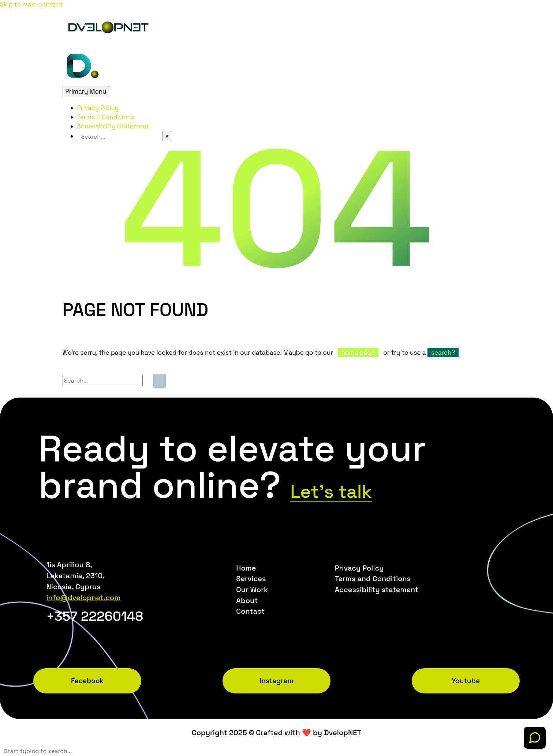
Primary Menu (86, 91)
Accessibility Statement (113, 126)
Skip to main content (31, 4)
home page (358, 353)
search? (443, 353)
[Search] (120, 137)
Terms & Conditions (106, 117)
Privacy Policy (98, 108)
